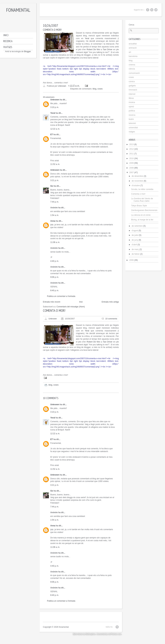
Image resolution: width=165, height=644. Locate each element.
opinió (131, 107)
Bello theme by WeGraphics (84, 634)
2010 (132, 158)
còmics (132, 82)
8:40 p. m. (55, 290)
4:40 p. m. (55, 261)
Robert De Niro (93, 50)
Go (52, 186)
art (130, 52)
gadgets (132, 86)
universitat (133, 128)
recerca (132, 115)
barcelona (133, 56)
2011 (132, 154)
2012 (132, 149)
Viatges (8, 47)
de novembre (137, 181)
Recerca (8, 41)
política (132, 111)
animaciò (133, 48)
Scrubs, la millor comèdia (142, 189)
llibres (131, 98)
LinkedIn (152, 10)
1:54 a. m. (55, 215)
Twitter (156, 10)
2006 (132, 260)
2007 (132, 172)
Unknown (55, 100)
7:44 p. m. (55, 202)
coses (100, 89)
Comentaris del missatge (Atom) (71, 307)
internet (132, 94)
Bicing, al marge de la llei (142, 220)
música (132, 102)
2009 (132, 163)
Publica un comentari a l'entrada (61, 296)
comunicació (134, 73)
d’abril (134, 245)
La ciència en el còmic (141, 215)
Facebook (148, 10)
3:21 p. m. (55, 180)
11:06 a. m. (55, 242)
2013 (132, 144)
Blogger (27, 51)
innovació (133, 90)
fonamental (18, 10)
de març (135, 249)
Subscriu (109, 627)
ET (52, 135)
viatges (132, 132)
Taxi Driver (108, 50)
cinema (132, 65)
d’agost (135, 231)
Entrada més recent (52, 302)
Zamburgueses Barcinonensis (144, 210)
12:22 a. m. (55, 129)
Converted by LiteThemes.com (109, 634)
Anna (53, 221)
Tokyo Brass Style (139, 206)
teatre (131, 119)
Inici (6, 35)
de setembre (137, 226)
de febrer (136, 254)
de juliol (135, 235)
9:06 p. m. (55, 277)
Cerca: (132, 25)
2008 (132, 168)
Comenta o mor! (138, 194)
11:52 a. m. (55, 164)
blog (94, 89)
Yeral (87, 38)
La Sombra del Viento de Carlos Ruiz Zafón (142, 200)
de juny (135, 240)
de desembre (137, 176)
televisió (132, 123)
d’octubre (136, 186)
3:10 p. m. (55, 107)
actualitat (133, 44)
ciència (132, 69)
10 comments (111, 319)
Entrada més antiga (110, 302)
